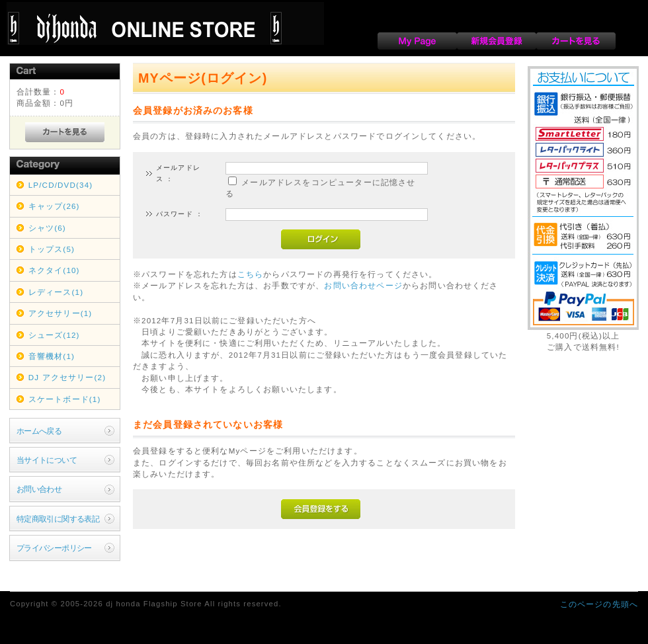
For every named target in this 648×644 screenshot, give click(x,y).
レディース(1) (56, 292)
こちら (250, 274)
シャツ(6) (47, 228)
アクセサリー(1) (61, 313)
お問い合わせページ (363, 285)
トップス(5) (52, 249)
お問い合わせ (39, 489)
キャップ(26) (54, 206)
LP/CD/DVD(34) (61, 185)
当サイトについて (47, 460)
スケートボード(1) (65, 399)
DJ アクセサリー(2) (67, 377)
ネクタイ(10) (54, 270)
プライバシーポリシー (54, 548)
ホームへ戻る (39, 431)
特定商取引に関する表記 (58, 519)
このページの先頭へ (599, 604)
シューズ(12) (54, 335)
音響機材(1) (52, 356)
